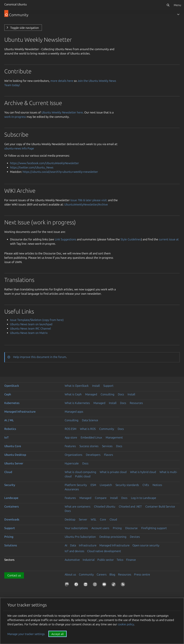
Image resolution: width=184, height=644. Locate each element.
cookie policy (126, 624)
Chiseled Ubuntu (105, 506)
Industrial (89, 560)
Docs (121, 394)
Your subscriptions (76, 528)
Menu (177, 5)
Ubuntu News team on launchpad (31, 324)
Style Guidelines (131, 239)
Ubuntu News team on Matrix (29, 333)
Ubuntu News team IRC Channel (30, 328)
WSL (94, 519)
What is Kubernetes (77, 403)
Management (114, 437)
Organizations (73, 455)
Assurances (72, 489)
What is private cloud (113, 472)
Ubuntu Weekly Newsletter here (62, 112)
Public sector (106, 560)
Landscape (11, 498)
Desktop (70, 519)
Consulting (107, 394)
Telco (120, 560)
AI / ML (9, 420)
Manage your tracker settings (26, 634)
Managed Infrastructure (114, 545)
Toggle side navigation (25, 28)
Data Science (90, 420)
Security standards (127, 485)
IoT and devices (74, 551)
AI (66, 545)
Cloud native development (104, 551)
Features (70, 446)
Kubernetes (12, 403)
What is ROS (88, 429)
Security (10, 485)
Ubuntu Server (14, 463)
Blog (112, 574)
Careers (102, 574)
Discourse (131, 528)
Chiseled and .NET (130, 506)
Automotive (72, 560)
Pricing (117, 528)
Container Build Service (160, 506)
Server (83, 519)
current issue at (169, 239)
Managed (91, 394)
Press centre (142, 574)
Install (96, 386)
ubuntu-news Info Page (19, 148)
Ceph (8, 394)
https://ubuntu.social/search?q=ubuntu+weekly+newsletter (60, 172)
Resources (136, 403)
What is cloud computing (80, 472)
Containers (11, 506)
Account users (100, 528)
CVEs (146, 485)
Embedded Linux (91, 437)
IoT (6, 437)
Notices (157, 485)
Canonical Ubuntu (16, 4)
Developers (93, 455)
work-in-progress (15, 117)
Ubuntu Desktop (15, 455)
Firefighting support (154, 528)
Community (107, 429)
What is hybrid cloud (143, 472)
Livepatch (106, 485)
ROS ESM (71, 429)
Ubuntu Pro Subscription (80, 537)
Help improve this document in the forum (40, 357)
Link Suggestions (65, 239)
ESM (93, 485)
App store (71, 437)
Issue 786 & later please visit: (89, 200)
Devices (135, 537)
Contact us (14, 575)
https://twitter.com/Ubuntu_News (32, 167)
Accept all (57, 634)
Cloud (8, 472)
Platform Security (76, 485)
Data (73, 545)
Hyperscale (72, 463)
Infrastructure (88, 545)
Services (107, 446)
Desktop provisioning (113, 537)
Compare (101, 498)
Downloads (12, 519)
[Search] (168, 5)
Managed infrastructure (20, 412)
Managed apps (74, 412)
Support (108, 386)
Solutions (11, 545)
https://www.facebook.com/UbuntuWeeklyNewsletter (44, 163)
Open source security (146, 545)
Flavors (109, 455)
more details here (62, 81)
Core (103, 519)
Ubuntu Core (13, 446)
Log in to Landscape (144, 498)
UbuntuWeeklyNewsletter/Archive (86, 204)
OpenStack (12, 386)
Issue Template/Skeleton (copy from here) (37, 320)
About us (70, 574)
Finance (131, 560)
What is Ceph (73, 394)
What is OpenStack (77, 386)
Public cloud (83, 476)
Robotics (10, 429)
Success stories (89, 446)
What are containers (78, 506)
